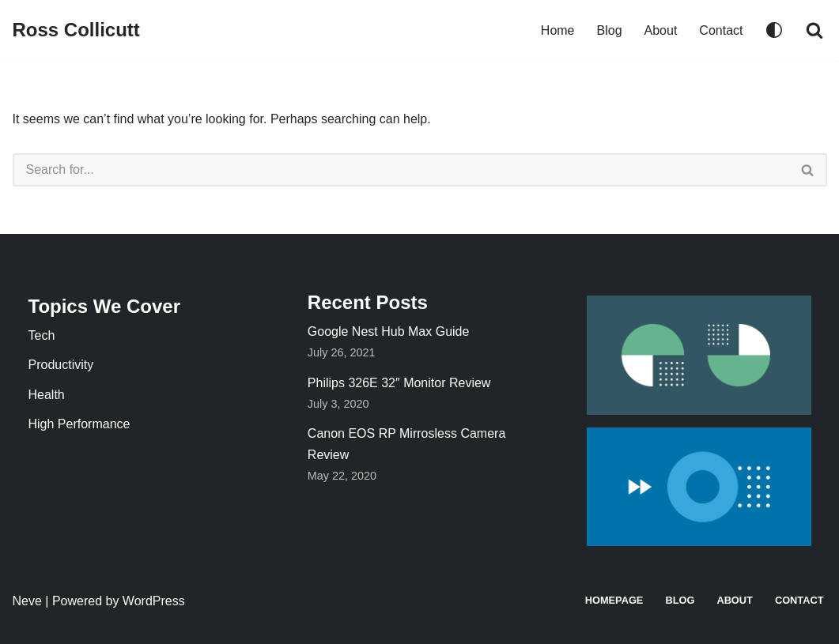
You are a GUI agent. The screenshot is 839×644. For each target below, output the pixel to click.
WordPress (154, 601)
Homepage (614, 600)
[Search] (814, 30)
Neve (27, 601)
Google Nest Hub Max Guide (389, 331)
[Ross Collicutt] (76, 30)
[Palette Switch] (774, 30)
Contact (721, 30)
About (661, 30)
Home (558, 30)
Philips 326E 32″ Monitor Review (399, 383)
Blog (610, 30)
